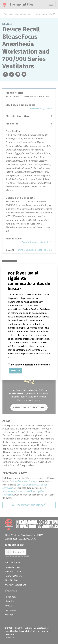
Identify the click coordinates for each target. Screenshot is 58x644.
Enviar (15, 370)
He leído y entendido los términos (31, 364)
